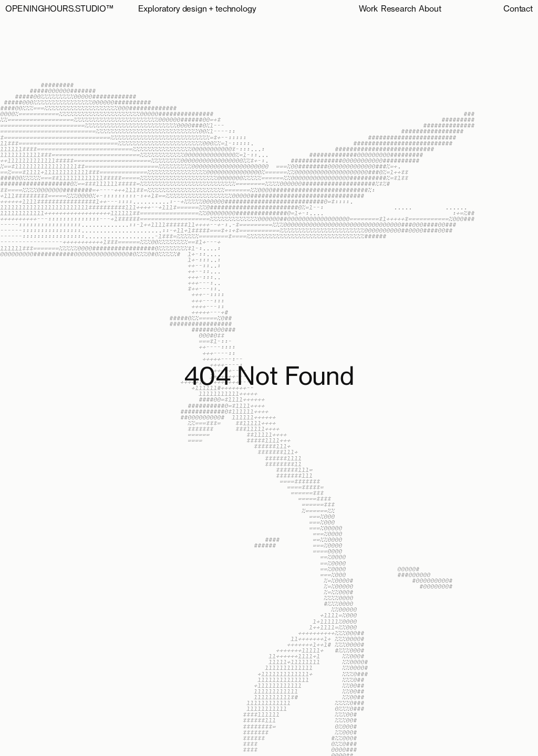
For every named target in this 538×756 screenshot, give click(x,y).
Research (399, 9)
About (430, 9)
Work (368, 9)
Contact (518, 9)
